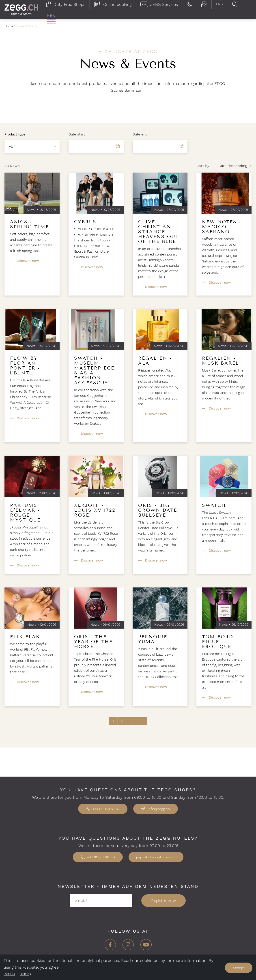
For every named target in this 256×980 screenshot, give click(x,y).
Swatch (214, 505)
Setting (26, 974)
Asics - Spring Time (30, 224)
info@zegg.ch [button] (156, 809)
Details (9, 974)
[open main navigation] (51, 21)
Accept (239, 968)
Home (9, 26)
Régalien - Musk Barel (221, 361)
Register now (164, 901)
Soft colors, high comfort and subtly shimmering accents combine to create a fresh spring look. (31, 242)
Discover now (28, 261)
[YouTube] (146, 946)
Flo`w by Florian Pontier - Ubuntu (25, 366)
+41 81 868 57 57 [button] (103, 809)
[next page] (142, 721)
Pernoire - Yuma (155, 639)
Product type (15, 134)
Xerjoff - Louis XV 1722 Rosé (95, 510)
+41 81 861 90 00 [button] (98, 857)
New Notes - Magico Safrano (222, 227)
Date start (77, 134)
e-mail (81, 900)
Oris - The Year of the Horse (93, 642)
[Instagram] (128, 946)
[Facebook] (110, 946)
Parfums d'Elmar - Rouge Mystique (25, 513)
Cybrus (85, 222)
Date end (140, 134)
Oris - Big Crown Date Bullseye (158, 510)
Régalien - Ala (155, 361)
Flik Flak (25, 637)
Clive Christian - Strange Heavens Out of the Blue (159, 232)
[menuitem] (51, 19)
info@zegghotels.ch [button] (156, 857)
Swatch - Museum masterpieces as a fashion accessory (94, 371)
